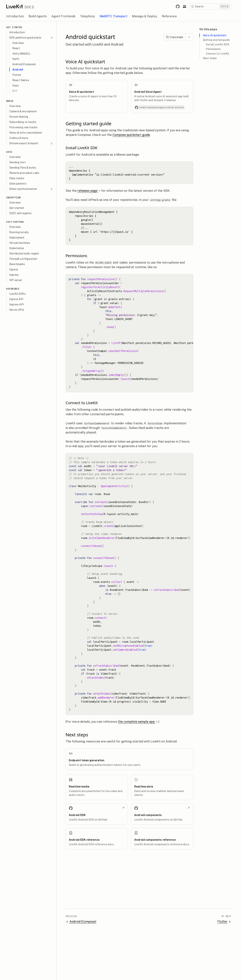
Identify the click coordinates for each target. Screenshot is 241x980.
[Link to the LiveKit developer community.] (186, 6)
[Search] (212, 6)
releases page (91, 191)
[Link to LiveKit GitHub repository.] (179, 6)
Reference (14, 289)
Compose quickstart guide (133, 135)
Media (12, 101)
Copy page (176, 37)
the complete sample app (140, 722)
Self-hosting (17, 222)
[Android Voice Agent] (164, 96)
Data (11, 152)
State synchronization (33, 189)
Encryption (15, 198)
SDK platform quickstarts (33, 38)
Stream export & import (33, 143)
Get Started (16, 27)
